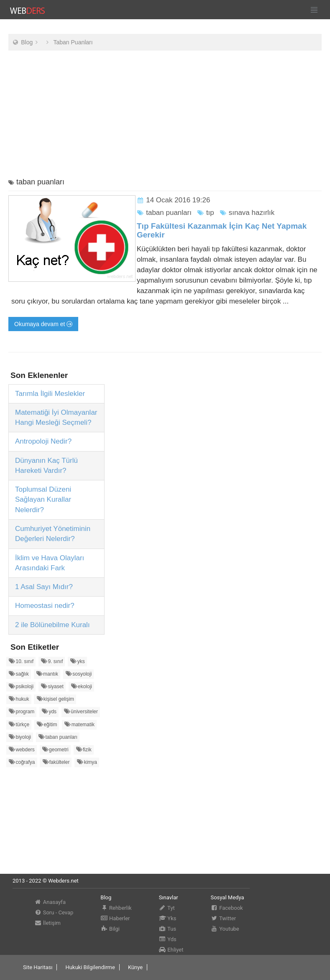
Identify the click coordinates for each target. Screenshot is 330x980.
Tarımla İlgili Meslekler (50, 394)
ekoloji (82, 686)
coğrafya (22, 762)
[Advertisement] (165, 115)
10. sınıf (21, 661)
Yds (168, 939)
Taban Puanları (73, 42)
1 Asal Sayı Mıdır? (44, 587)
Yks (168, 918)
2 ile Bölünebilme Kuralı (52, 625)
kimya (87, 762)
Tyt (167, 908)
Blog (27, 42)
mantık (47, 674)
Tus (168, 929)
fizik (84, 749)
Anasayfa (50, 902)
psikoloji (21, 686)
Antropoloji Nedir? (43, 441)
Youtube (225, 929)
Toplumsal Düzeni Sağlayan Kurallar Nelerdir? (43, 500)
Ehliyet (171, 950)
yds (49, 711)
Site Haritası (38, 967)
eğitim (47, 724)
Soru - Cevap (54, 912)
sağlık (19, 674)
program (21, 711)
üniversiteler (81, 711)
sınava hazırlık (247, 213)
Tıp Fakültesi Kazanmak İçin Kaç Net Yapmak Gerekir (222, 230)
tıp (206, 213)
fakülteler (56, 762)
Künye (135, 967)
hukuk (19, 699)
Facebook (226, 908)
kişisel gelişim (55, 699)
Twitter (223, 918)
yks (77, 661)
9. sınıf (52, 661)
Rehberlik (116, 908)
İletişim (47, 923)
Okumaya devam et (43, 324)
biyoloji (20, 737)
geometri (55, 749)
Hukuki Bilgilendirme (90, 967)
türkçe (19, 724)
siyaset (52, 686)
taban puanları (164, 213)
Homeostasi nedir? (45, 606)
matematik (79, 724)
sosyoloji (79, 674)
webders (22, 749)
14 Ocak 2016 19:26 (178, 200)
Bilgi (110, 929)
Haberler (115, 918)
